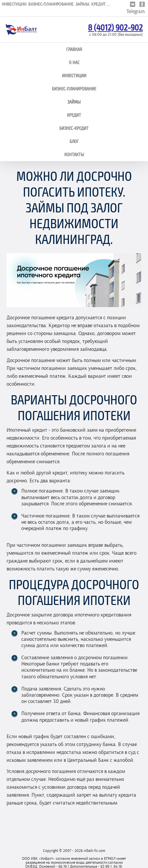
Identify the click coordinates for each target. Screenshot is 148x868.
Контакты (74, 154)
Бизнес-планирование (74, 89)
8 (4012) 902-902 (115, 27)
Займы (74, 102)
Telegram (136, 12)
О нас (74, 62)
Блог (74, 141)
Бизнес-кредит (74, 128)
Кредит (74, 115)
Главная (74, 49)
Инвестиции (74, 75)
